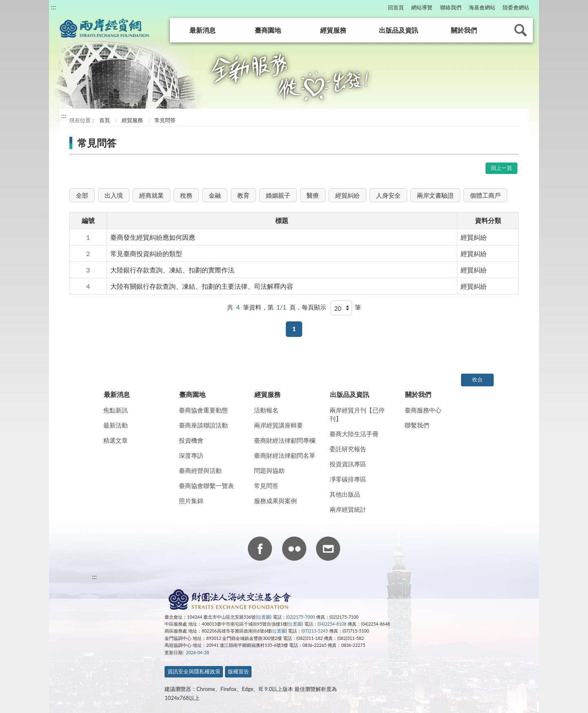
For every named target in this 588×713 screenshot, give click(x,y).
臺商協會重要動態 (203, 410)
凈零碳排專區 (348, 479)
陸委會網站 (516, 7)
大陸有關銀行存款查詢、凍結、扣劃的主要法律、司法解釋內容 (202, 286)
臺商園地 (268, 30)
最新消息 (203, 30)
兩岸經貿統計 (348, 509)
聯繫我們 (417, 425)
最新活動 (116, 425)
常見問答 (266, 486)
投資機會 (191, 440)
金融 (215, 195)
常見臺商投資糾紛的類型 (146, 253)
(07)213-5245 (315, 631)
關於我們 (464, 30)
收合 (477, 379)
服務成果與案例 (275, 501)
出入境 (114, 195)
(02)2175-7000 (301, 617)
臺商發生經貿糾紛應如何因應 (153, 237)
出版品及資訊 (399, 30)
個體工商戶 (485, 195)
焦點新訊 (116, 410)
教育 (243, 195)
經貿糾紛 (347, 195)
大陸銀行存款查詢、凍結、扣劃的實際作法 (172, 270)
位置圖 (264, 617)
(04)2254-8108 (332, 624)
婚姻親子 (278, 195)
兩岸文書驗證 (435, 195)
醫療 (313, 195)
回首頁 (396, 7)
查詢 (521, 30)
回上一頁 (501, 168)
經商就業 (151, 195)
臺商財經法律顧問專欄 (285, 440)
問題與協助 (269, 470)
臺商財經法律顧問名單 (285, 455)
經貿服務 (333, 30)
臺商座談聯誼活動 (203, 425)
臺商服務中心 (423, 410)
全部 (82, 195)
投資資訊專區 (348, 464)
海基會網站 (482, 7)
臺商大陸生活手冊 (354, 434)
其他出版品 (345, 494)
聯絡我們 (451, 7)
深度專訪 (191, 455)
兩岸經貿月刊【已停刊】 (357, 414)
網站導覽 (422, 7)
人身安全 (388, 195)
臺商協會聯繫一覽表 (206, 486)
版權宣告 (238, 671)
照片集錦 (191, 501)
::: (53, 7)
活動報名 (266, 410)
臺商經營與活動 (200, 470)
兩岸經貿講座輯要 (278, 425)
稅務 (186, 195)
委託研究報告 (348, 449)
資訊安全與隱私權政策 (194, 671)
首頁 (104, 120)
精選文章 (116, 440)
